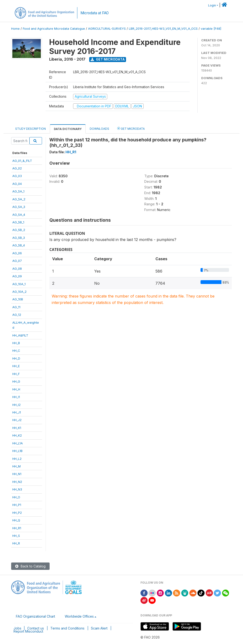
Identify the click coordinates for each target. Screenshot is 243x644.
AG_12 (17, 315)
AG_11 (16, 307)
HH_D (16, 358)
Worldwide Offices (79, 616)
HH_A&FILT (20, 335)
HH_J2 (17, 420)
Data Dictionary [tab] (68, 129)
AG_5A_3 (19, 207)
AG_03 (17, 176)
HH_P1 (17, 505)
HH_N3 (17, 489)
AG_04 (17, 184)
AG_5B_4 (19, 245)
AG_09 (17, 276)
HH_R (16, 543)
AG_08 (17, 269)
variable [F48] (211, 29)
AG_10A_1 (19, 284)
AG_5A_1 (18, 191)
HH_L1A (18, 443)
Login (212, 5)
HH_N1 (17, 474)
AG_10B (18, 299)
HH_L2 (17, 459)
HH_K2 (17, 435)
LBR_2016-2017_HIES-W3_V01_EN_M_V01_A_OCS (163, 29)
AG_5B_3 (19, 238)
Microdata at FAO (95, 13)
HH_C (16, 351)
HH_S (16, 536)
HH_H (16, 389)
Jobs (17, 628)
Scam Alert (99, 628)
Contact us (36, 628)
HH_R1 (17, 528)
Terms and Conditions (67, 628)
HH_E (16, 366)
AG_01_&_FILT (22, 161)
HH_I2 (16, 405)
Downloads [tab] (99, 129)
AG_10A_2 (19, 292)
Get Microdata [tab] (131, 128)
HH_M (16, 466)
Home (15, 29)
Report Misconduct (28, 631)
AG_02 (17, 168)
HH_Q (16, 520)
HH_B (16, 343)
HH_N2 (17, 482)
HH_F (16, 374)
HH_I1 (16, 397)
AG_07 (17, 261)
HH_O (16, 497)
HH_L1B (17, 451)
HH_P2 (17, 513)
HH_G (16, 381)
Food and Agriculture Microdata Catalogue (54, 29)
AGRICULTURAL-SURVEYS (107, 29)
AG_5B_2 (19, 230)
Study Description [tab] (30, 129)
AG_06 (17, 253)
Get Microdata (108, 59)
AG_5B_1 (18, 222)
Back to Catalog (30, 566)
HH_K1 (17, 428)
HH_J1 (17, 412)
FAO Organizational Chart (35, 616)
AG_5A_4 (19, 215)
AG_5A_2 (19, 199)
